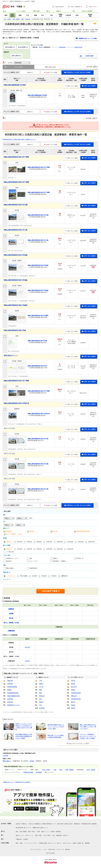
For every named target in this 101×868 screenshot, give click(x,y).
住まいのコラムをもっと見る (79, 743)
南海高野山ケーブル (14, 705)
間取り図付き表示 (50, 67)
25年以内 (81, 542)
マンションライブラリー (31, 843)
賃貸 (61, 770)
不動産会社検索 (28, 772)
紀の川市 (74, 687)
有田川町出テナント (11, 356)
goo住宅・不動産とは (22, 824)
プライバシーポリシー (36, 849)
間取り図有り (10, 568)
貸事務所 (9, 531)
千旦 (41, 705)
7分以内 (39, 549)
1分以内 (20, 549)
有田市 (73, 708)
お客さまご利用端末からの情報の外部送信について (42, 824)
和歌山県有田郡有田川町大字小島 (16, 230)
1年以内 (20, 542)
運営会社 (68, 849)
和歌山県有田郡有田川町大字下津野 (16, 157)
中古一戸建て (46, 770)
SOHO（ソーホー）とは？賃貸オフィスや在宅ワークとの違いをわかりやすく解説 (24, 727)
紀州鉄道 (10, 684)
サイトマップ (60, 849)
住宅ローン (66, 835)
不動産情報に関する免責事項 (23, 782)
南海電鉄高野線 (12, 687)
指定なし (10, 542)
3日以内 (44, 576)
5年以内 (39, 542)
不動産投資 (59, 835)
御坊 (41, 693)
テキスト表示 (18, 67)
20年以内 (70, 542)
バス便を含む (10, 552)
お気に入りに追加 (51, 73)
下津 (41, 681)
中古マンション (30, 835)
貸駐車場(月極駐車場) (83, 531)
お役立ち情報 (5, 843)
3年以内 (29, 542)
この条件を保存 (89, 56)
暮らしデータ (52, 843)
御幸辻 (41, 702)
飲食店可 (9, 561)
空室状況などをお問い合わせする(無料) (78, 72)
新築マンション (20, 835)
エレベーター (34, 561)
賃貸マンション (45, 832)
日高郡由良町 (62, 47)
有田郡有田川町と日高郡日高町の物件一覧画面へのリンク (19, 139)
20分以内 (70, 549)
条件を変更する (16, 56)
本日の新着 (24, 576)
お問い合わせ (52, 849)
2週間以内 (64, 576)
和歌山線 (10, 681)
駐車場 (53, 832)
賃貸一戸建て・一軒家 (34, 832)
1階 (31, 558)
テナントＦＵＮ (9, 428)
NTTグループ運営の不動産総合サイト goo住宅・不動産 (19, 1)
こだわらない (11, 576)
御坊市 (41, 47)
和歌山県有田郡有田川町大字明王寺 (16, 403)
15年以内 (60, 542)
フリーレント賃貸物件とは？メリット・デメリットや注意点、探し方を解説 (88, 736)
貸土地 (55, 531)
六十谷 (41, 687)
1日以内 (34, 576)
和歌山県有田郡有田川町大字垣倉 (16, 255)
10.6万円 (27, 647)
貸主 (31, 518)
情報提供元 (77, 824)
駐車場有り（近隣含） (60, 561)
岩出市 (73, 681)
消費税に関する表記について (40, 828)
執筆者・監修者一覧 (78, 843)
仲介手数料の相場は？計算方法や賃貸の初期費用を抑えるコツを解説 (24, 736)
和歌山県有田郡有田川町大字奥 (15, 330)
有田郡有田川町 (76, 699)
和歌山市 (42, 696)
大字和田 (5, 756)
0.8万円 (27, 661)
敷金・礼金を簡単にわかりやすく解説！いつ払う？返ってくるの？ (88, 727)
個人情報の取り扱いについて (23, 828)
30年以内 (91, 542)
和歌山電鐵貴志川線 (14, 696)
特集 (17, 843)
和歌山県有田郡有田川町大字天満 (16, 205)
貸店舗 (32, 531)
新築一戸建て (39, 835)
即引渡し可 (80, 558)
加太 (41, 699)
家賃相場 (39, 772)
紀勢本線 (10, 699)
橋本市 (73, 702)
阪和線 (9, 690)
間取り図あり (7, 761)
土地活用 (25, 839)
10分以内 (49, 549)
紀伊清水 (42, 708)
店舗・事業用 (69, 770)
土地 (55, 770)
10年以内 (49, 542)
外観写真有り (34, 568)
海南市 (73, 690)
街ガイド (59, 843)
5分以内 (29, 549)
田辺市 (73, 705)
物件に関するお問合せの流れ (65, 824)
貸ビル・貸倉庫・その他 (14, 534)
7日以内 (54, 576)
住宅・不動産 (91, 770)
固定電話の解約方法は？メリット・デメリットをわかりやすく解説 (56, 727)
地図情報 (87, 843)
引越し (21, 843)
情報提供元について (8, 782)
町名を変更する (23, 47)
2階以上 (55, 558)
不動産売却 (19, 839)
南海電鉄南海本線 (13, 693)
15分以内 (60, 549)
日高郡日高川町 (78, 47)
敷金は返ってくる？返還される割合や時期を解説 (56, 736)
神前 (41, 690)
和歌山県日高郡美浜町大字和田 (15, 85)
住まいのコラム (67, 843)
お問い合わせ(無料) (89, 86)
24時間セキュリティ (12, 558)
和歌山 (41, 684)
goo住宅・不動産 (6, 824)
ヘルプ (45, 849)
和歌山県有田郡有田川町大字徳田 (16, 305)
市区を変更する (10, 47)
